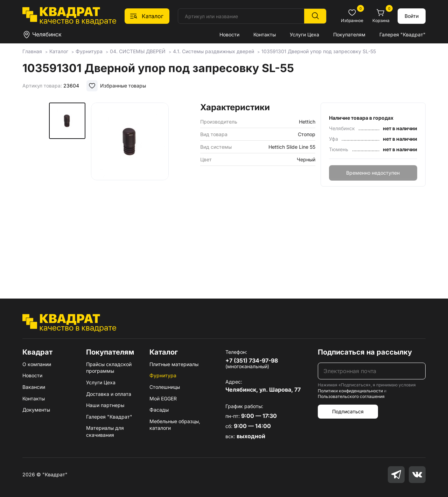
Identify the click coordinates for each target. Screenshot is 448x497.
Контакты (265, 34)
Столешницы (165, 387)
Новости (229, 34)
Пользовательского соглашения (351, 396)
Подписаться (348, 411)
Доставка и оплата (109, 394)
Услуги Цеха (304, 34)
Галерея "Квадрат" (402, 34)
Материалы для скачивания (105, 431)
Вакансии (34, 387)
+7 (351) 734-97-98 (252, 360)
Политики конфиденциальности (350, 391)
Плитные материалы (174, 364)
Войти (412, 16)
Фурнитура (163, 375)
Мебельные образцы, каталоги (175, 425)
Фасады (159, 410)
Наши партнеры (105, 405)
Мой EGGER (163, 398)
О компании (37, 364)
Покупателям (349, 34)
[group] (130, 190)
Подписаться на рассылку (365, 352)
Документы (36, 410)
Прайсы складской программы (109, 368)
